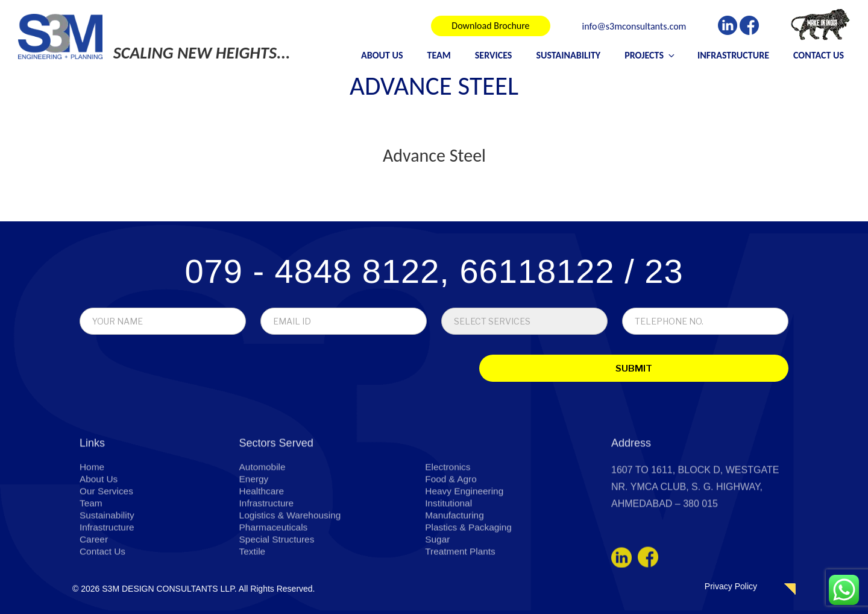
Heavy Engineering (466, 547)
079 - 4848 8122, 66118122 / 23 (434, 271)
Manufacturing (455, 571)
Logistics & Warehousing (292, 571)
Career (94, 595)
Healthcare (263, 547)
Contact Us (819, 55)
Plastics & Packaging (470, 583)
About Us (382, 55)
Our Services (107, 547)
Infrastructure (733, 55)
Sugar (438, 595)
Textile (253, 607)
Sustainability (568, 55)
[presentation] (164, 370)
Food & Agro (452, 535)
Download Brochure (490, 26)
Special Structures (278, 595)
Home (93, 523)
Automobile (263, 523)
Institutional (449, 559)
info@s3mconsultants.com (634, 27)
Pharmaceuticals (275, 583)
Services (494, 55)
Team (439, 55)
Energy (255, 535)
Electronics (448, 523)
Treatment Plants (461, 607)
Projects (650, 55)
